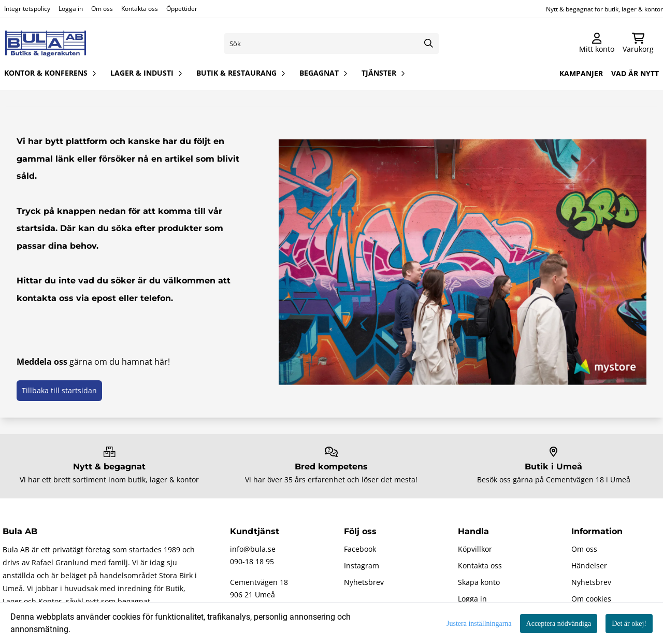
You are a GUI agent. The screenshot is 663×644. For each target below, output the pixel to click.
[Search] (428, 44)
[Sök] (332, 44)
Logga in (71, 9)
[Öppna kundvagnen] (638, 44)
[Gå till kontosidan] (597, 44)
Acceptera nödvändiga (559, 624)
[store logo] (46, 44)
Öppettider (182, 9)
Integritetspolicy (27, 9)
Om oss (102, 9)
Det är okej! (629, 624)
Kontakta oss (140, 9)
